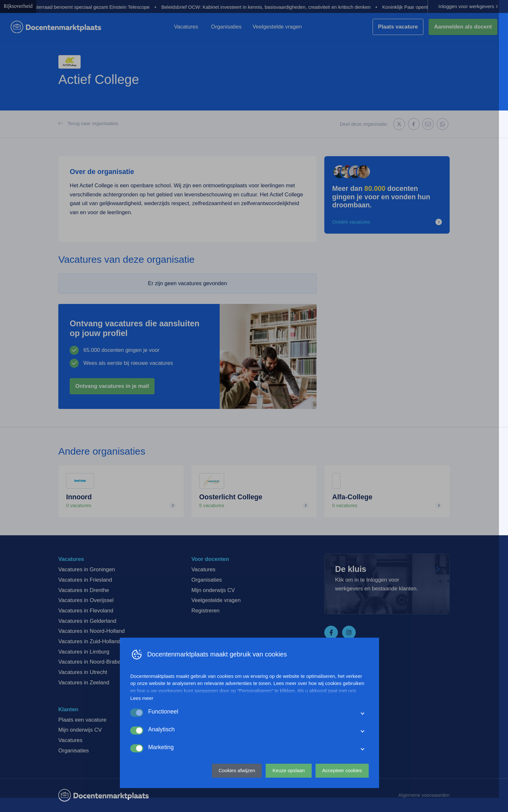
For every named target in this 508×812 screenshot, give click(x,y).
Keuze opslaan (293, 785)
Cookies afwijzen (242, 785)
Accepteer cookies (346, 785)
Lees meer (146, 712)
